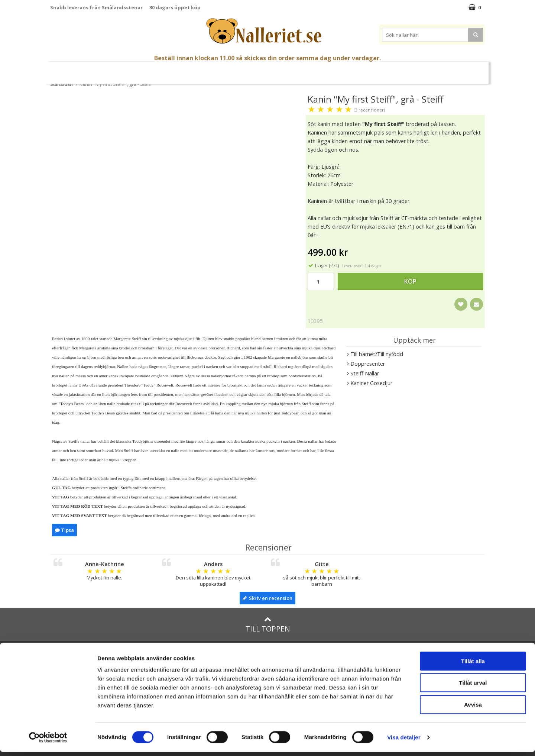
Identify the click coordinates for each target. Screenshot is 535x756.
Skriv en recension (267, 598)
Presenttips (308, 70)
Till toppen (268, 625)
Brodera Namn (374, 70)
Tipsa (64, 530)
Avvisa (473, 709)
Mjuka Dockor (260, 70)
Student (145, 70)
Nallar (178, 70)
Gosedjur (214, 70)
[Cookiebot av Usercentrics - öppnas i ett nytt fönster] (48, 742)
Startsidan (61, 84)
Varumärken (423, 70)
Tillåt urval (473, 687)
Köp (410, 281)
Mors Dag (113, 70)
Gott (340, 70)
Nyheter (80, 70)
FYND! (457, 70)
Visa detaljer (404, 741)
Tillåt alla (473, 665)
